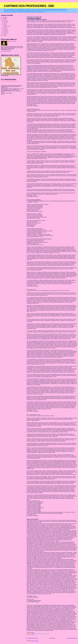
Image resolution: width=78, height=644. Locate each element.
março (5, 23)
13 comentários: (44, 634)
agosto (5, 30)
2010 (3, 34)
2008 (3, 18)
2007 (3, 17)
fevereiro (5, 22)
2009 (3, 20)
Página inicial (52, 638)
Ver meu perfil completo (6, 51)
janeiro (5, 21)
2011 (3, 36)
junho (4, 27)
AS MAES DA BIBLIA (34, 18)
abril (4, 24)
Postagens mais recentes (32, 638)
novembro (5, 33)
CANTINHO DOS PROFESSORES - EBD (29, 6)
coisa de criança (13, 41)
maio (4, 25)
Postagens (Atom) (35, 641)
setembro (5, 31)
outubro (5, 32)
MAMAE (33, 635)
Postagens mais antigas (72, 638)
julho (4, 29)
